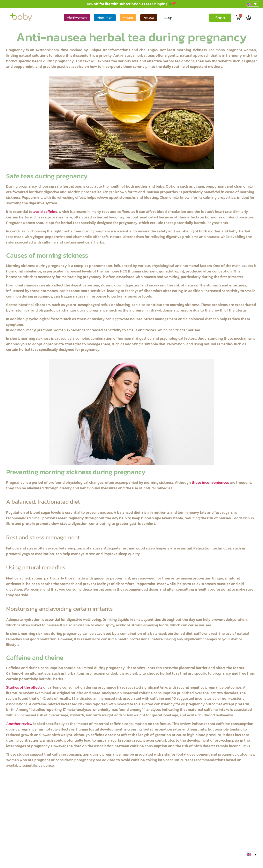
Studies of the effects (24, 687)
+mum (128, 17)
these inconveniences (210, 482)
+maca (149, 17)
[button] (253, 4)
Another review (19, 724)
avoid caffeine (45, 212)
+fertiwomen (77, 17)
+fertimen (105, 17)
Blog (168, 18)
